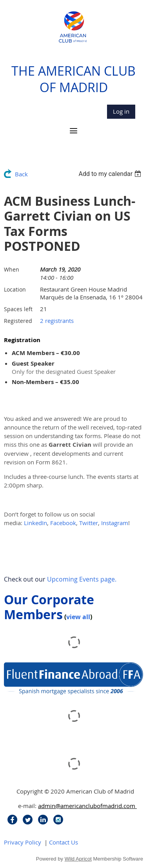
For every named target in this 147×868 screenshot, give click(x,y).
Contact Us (64, 842)
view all (78, 617)
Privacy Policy (23, 842)
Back (21, 174)
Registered (18, 321)
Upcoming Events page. (82, 579)
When (12, 269)
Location (15, 289)
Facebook (63, 523)
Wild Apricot (78, 859)
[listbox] (111, 174)
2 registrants (57, 321)
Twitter (89, 523)
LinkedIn (35, 523)
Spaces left (18, 309)
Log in (121, 111)
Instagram (115, 523)
